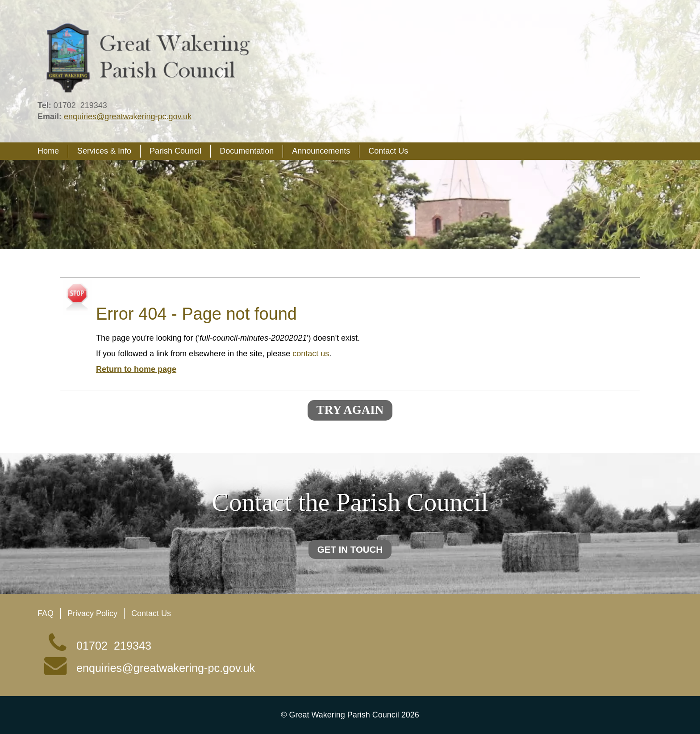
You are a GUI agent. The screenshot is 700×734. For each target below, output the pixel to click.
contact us (311, 354)
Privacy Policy (92, 613)
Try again (350, 410)
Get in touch (350, 549)
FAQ (46, 613)
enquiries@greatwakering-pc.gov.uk (128, 117)
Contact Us (151, 613)
